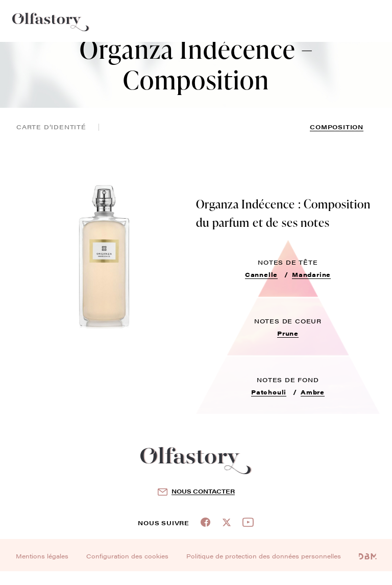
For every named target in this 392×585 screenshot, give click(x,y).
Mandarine (311, 274)
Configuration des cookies (127, 556)
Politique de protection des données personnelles (264, 556)
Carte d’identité (51, 127)
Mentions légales (42, 556)
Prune (288, 333)
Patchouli (269, 392)
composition (337, 127)
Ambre (313, 392)
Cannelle (261, 274)
